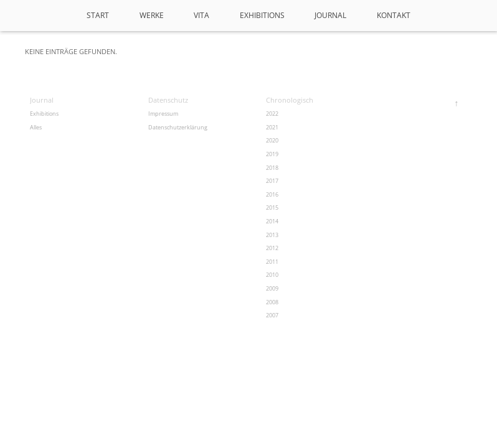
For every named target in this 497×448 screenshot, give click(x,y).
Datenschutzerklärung (178, 127)
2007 (272, 315)
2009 (272, 288)
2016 (272, 194)
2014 (272, 221)
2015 (272, 208)
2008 (272, 302)
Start (98, 15)
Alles (36, 127)
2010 (272, 275)
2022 (272, 114)
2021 (272, 127)
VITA (201, 15)
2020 (272, 140)
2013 (272, 235)
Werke (152, 15)
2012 (272, 248)
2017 (272, 181)
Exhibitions (262, 15)
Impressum (163, 114)
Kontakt (394, 15)
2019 (272, 154)
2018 (272, 168)
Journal (330, 15)
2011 (272, 262)
